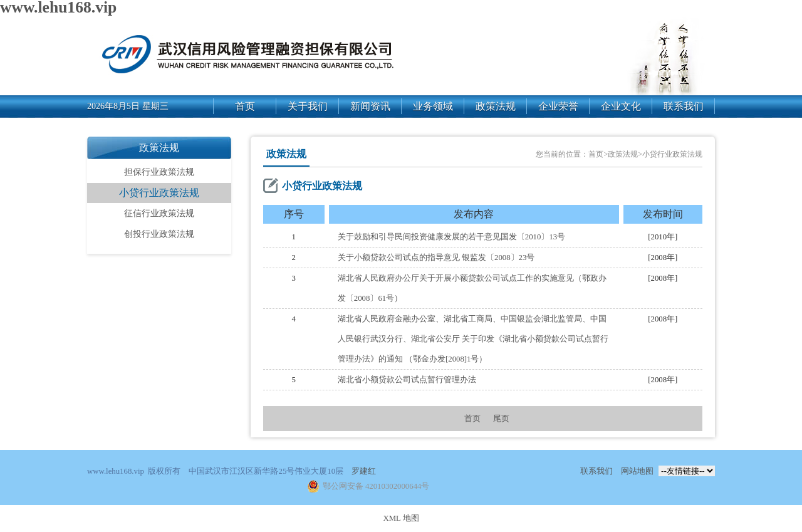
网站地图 (637, 471)
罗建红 (364, 471)
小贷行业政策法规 (159, 193)
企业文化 (621, 106)
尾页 (501, 418)
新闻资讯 (370, 106)
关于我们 (308, 106)
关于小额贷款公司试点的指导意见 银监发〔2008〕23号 (436, 258)
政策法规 (496, 106)
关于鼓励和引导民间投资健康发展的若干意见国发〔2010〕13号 (451, 237)
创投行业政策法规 (159, 234)
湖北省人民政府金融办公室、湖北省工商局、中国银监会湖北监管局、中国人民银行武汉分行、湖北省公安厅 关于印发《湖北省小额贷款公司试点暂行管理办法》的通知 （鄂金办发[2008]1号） (473, 339)
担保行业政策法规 (159, 172)
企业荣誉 (558, 106)
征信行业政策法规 (159, 213)
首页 (245, 106)
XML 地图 (401, 518)
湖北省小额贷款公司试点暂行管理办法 (407, 380)
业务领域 (433, 106)
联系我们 (684, 106)
